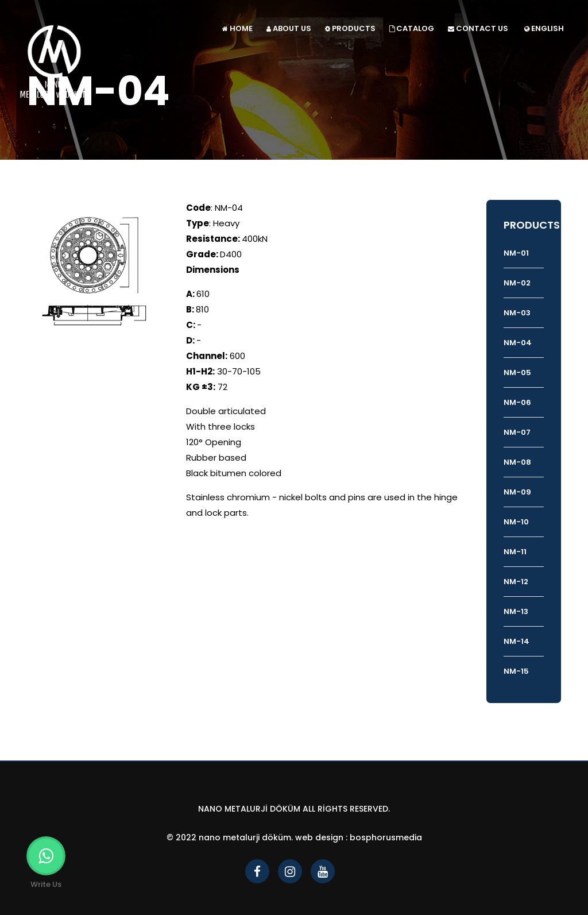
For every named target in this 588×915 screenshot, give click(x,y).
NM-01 (516, 253)
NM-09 (517, 492)
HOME (237, 28)
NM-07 (517, 432)
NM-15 (516, 671)
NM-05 (517, 372)
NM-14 (517, 641)
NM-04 (518, 343)
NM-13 (516, 611)
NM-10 (516, 522)
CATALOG (412, 28)
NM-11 (515, 552)
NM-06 (517, 402)
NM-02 (517, 283)
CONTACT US (478, 28)
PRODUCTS (350, 28)
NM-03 (517, 313)
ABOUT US (289, 28)
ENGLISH (544, 28)
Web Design (319, 837)
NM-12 (516, 582)
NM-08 (517, 462)
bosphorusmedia (386, 837)
